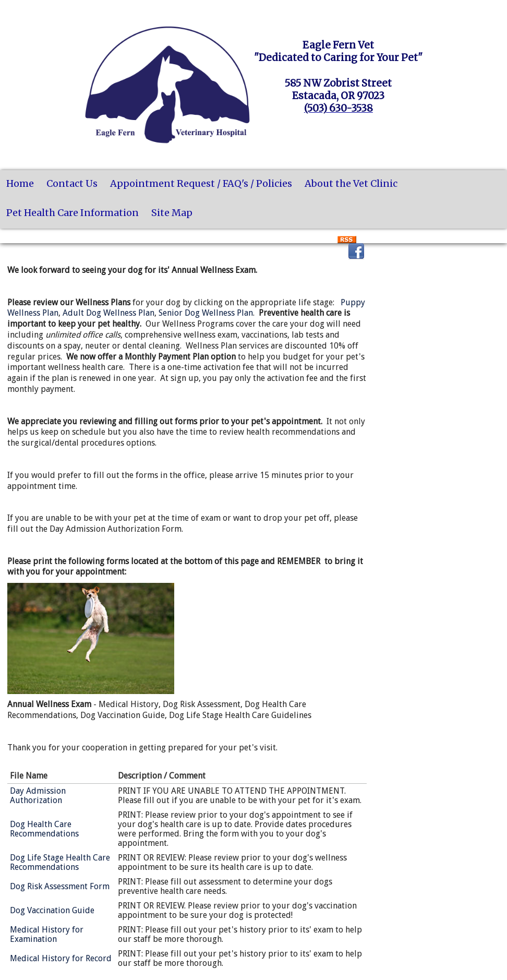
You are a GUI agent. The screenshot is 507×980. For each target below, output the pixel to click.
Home (20, 183)
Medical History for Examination (47, 934)
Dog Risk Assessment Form (60, 886)
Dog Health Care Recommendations (44, 829)
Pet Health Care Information (73, 213)
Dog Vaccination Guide (52, 910)
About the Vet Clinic (351, 183)
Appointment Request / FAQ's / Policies (201, 183)
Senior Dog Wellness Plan (206, 313)
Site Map (172, 213)
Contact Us (72, 183)
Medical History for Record (61, 958)
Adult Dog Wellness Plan (108, 313)
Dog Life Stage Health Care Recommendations (60, 862)
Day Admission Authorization (38, 796)
